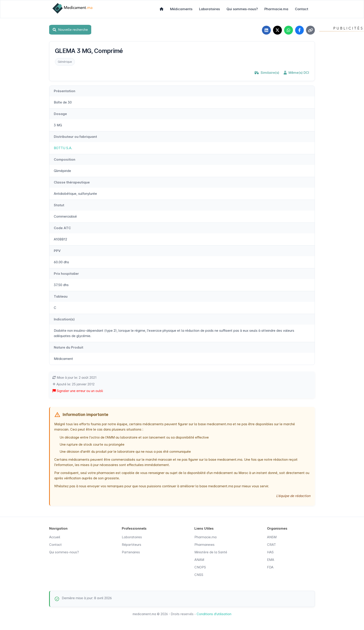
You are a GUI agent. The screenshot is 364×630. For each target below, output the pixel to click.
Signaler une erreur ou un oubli (78, 391)
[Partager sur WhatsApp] (288, 30)
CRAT (271, 545)
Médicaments (181, 9)
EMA (271, 560)
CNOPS (200, 567)
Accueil (55, 537)
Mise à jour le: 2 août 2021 (75, 377)
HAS (270, 552)
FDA (270, 567)
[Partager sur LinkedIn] (266, 30)
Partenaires (131, 552)
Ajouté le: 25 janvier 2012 (74, 384)
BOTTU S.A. (63, 148)
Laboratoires (209, 9)
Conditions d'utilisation (214, 614)
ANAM (199, 560)
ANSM (272, 537)
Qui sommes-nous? (242, 9)
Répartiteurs (132, 545)
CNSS (199, 575)
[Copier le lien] (310, 30)
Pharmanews (204, 545)
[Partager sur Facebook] (299, 30)
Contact (302, 9)
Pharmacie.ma (276, 9)
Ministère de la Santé (211, 552)
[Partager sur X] (277, 30)
